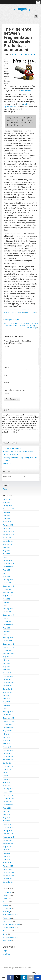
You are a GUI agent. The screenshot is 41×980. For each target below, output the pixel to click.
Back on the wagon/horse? (12, 448)
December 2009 (9, 683)
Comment (8, 346)
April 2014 (6, 554)
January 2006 (7, 831)
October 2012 (8, 589)
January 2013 (7, 583)
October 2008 (8, 724)
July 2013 (6, 573)
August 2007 (7, 769)
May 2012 (6, 599)
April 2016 (6, 502)
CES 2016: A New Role (11, 455)
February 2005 (8, 866)
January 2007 (7, 792)
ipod (26, 312)
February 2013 (8, 580)
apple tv (29, 310)
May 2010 (6, 666)
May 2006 (6, 818)
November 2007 (9, 760)
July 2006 (6, 811)
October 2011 (8, 621)
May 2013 (6, 576)
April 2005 (6, 859)
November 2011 (9, 618)
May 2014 (6, 551)
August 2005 (7, 847)
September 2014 (9, 541)
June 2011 (6, 631)
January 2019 (7, 499)
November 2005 (9, 837)
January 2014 (7, 560)
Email (6, 375)
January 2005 (7, 869)
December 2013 (9, 564)
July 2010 (6, 660)
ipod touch (32, 312)
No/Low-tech (8, 921)
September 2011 (9, 625)
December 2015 (9, 509)
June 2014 (6, 547)
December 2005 (9, 834)
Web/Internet (8, 940)
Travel (5, 934)
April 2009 (6, 705)
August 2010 (7, 657)
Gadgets (13, 310)
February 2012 (8, 609)
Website (6, 382)
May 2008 (6, 740)
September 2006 (9, 805)
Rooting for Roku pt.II (12, 320)
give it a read (26, 91)
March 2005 (7, 863)
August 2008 (7, 731)
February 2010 (8, 676)
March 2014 (7, 557)
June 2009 (6, 699)
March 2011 (7, 634)
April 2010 (6, 670)
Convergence (8, 892)
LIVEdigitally (20, 9)
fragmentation (9, 312)
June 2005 (6, 853)
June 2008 (6, 737)
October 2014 (8, 538)
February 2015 (8, 525)
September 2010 (9, 654)
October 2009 (8, 686)
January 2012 (7, 612)
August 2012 (7, 596)
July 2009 (6, 695)
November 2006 (9, 798)
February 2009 (8, 712)
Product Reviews (9, 928)
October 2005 (8, 840)
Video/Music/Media (10, 937)
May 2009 (6, 702)
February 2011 (8, 637)
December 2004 (9, 872)
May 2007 (6, 779)
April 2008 (6, 744)
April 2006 (6, 821)
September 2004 (9, 882)
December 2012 (9, 586)
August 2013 (7, 570)
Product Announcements (12, 924)
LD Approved (8, 908)
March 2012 (7, 605)
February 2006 (8, 827)
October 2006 (8, 802)
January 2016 (7, 506)
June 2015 (6, 512)
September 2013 (9, 567)
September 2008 (9, 728)
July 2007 (6, 773)
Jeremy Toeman (30, 54)
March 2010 (7, 673)
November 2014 (9, 535)
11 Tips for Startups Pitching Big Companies (18, 451)
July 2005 (6, 850)
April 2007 (6, 782)
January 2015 (7, 528)
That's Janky (7, 931)
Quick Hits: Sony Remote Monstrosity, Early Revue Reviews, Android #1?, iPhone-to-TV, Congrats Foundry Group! (21, 325)
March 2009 (7, 708)
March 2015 (7, 522)
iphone (22, 312)
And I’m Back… (8, 464)
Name (6, 368)
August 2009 (7, 692)
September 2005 (9, 843)
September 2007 (9, 766)
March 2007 (7, 785)
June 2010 (6, 663)
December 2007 (9, 756)
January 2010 (7, 679)
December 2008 (9, 718)
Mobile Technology (10, 915)
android (23, 310)
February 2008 (8, 750)
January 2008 (7, 753)
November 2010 (9, 647)
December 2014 (9, 531)
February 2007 (8, 789)
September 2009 (9, 689)
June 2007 (6, 776)
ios (15, 312)
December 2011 (9, 615)
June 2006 (6, 814)
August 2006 (7, 808)
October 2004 (8, 879)
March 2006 (7, 824)
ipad (18, 312)
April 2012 (6, 602)
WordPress (7, 954)
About (5, 489)
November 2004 (9, 876)
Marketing (6, 912)
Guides (5, 905)
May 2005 (6, 856)
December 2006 (9, 795)
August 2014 (7, 544)
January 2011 (7, 641)
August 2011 (7, 628)
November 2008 (9, 721)
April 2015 (6, 518)
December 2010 (9, 644)
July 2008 (6, 734)
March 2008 (7, 747)
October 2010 (8, 650)
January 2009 (7, 715)
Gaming (6, 899)
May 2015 (6, 515)
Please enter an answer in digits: (15, 390)
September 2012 (9, 593)
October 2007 (8, 763)
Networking (7, 918)
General (6, 902)
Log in (5, 951)
